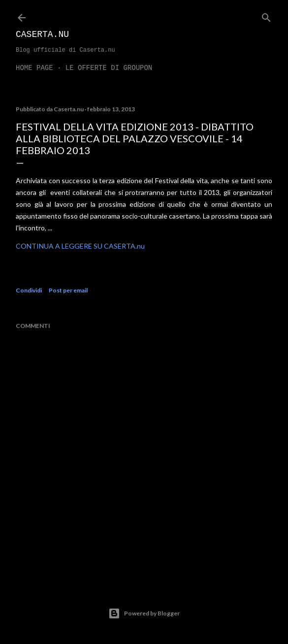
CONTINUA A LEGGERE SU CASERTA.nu (80, 246)
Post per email (68, 290)
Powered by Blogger (144, 613)
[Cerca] (266, 16)
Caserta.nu (42, 34)
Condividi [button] (29, 290)
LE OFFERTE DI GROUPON (109, 68)
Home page (34, 68)
